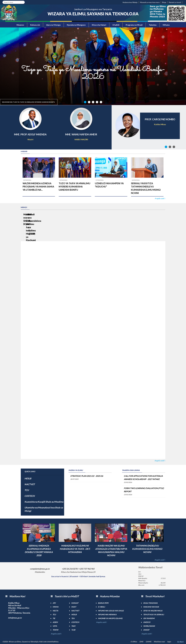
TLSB (73, 630)
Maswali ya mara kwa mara (150, 2)
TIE (54, 618)
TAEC (73, 626)
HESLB (28, 478)
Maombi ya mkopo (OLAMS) (110, 618)
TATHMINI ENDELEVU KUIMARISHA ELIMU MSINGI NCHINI (147, 549)
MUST (74, 607)
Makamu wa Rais (151, 607)
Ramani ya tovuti (175, 2)
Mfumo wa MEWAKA (107, 614)
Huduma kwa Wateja (130, 2)
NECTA (55, 611)
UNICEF (146, 630)
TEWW (55, 630)
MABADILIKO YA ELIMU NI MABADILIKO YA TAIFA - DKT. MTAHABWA (75, 549)
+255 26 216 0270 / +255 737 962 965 (78, 569)
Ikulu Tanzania (150, 603)
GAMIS (148, 642)
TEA (73, 618)
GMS (141, 642)
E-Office (134, 642)
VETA (55, 626)
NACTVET (30, 484)
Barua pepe (103, 603)
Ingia (169, 642)
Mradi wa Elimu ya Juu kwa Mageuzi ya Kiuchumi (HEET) (74, 235)
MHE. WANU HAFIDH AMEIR (81, 134)
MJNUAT (75, 603)
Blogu (164, 2)
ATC (54, 603)
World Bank (149, 626)
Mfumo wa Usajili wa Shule (111, 611)
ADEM (55, 622)
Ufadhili (116, 25)
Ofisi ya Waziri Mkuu (153, 611)
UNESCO (147, 622)
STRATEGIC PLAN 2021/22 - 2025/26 (87, 476)
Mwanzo (20, 25)
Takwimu (153, 25)
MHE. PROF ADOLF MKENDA (30, 134)
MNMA (56, 607)
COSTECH (30, 496)
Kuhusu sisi (35, 25)
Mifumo (166, 25)
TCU (27, 490)
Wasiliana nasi (159, 642)
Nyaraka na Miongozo (76, 25)
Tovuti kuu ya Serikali (154, 614)
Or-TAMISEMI (149, 618)
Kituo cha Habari (99, 25)
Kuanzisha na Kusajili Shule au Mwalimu (44, 502)
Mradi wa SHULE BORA (35, 231)
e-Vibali (101, 607)
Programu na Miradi (134, 25)
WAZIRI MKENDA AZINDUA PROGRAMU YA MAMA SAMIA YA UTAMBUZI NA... (38, 187)
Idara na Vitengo (53, 25)
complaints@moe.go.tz (40, 569)
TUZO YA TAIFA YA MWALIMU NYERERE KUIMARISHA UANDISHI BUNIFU (74, 187)
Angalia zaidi (160, 198)
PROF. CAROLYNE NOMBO (160, 119)
